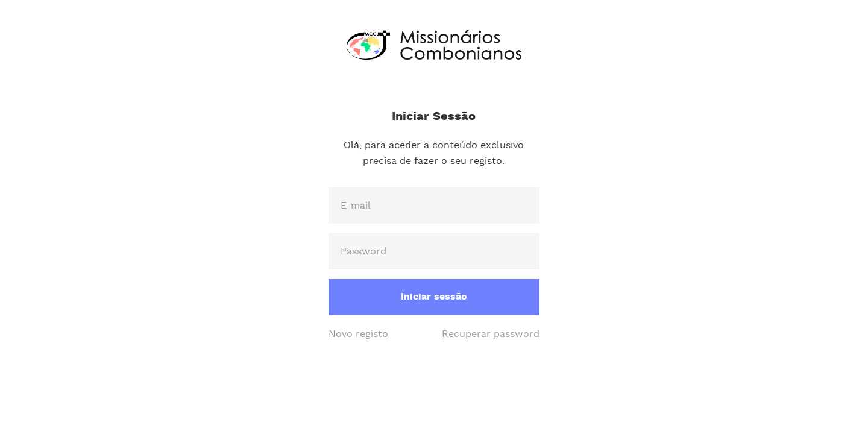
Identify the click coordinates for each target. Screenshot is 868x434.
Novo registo (358, 334)
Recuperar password (491, 334)
